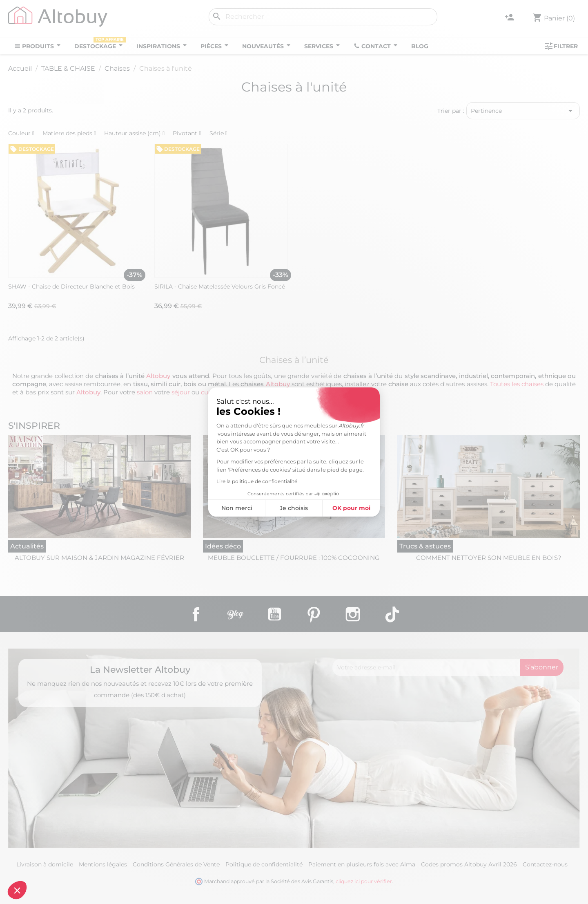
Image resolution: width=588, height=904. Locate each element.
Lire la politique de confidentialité (257, 481)
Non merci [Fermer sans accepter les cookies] (237, 508)
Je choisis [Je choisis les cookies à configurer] (294, 508)
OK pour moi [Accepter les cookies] (351, 508)
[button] (17, 890)
